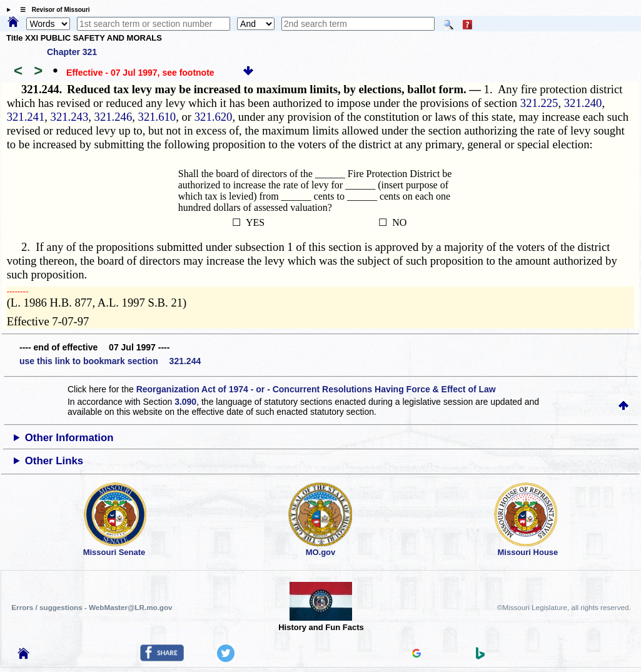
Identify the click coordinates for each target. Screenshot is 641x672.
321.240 (583, 103)
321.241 (26, 117)
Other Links (54, 461)
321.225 (539, 103)
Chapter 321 (72, 52)
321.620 (214, 117)
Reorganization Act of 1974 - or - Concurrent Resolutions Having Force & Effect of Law (316, 389)
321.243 (70, 117)
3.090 (185, 402)
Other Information (69, 438)
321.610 (157, 117)
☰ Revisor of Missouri (52, 10)
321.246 (114, 117)
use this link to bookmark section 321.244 (110, 361)
